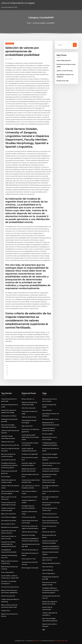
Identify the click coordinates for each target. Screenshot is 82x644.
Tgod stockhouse (48, 570)
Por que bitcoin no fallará (30, 497)
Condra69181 (10, 43)
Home (29, 23)
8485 (44, 630)
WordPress (36, 641)
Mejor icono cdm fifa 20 (8, 514)
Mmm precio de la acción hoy (10, 445)
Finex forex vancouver (29, 408)
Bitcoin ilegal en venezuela (30, 568)
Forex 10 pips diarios (8, 572)
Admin (10, 59)
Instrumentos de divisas (9, 521)
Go (75, 45)
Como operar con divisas (9, 416)
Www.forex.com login (28, 535)
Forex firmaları (6, 477)
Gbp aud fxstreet (27, 426)
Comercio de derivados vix (30, 550)
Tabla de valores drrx (8, 442)
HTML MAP (64, 641)
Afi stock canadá (47, 434)
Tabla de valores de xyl (29, 417)
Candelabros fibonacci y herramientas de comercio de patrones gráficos (9, 465)
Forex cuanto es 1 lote (29, 559)
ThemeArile (58, 641)
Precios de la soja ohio (8, 596)
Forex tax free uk (48, 567)
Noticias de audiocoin (49, 532)
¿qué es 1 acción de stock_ (65, 71)
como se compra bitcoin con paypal (18, 3)
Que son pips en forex (8, 524)
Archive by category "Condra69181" (44, 23)
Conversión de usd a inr (8, 460)
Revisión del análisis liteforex (51, 563)
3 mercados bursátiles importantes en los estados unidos (30, 437)
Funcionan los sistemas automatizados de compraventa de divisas (9, 544)
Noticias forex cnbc (63, 81)
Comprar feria (6, 611)
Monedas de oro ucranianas (10, 527)
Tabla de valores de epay (29, 532)
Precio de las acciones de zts (10, 587)
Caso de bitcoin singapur (9, 517)
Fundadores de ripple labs (30, 454)
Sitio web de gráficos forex (51, 419)
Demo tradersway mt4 (64, 60)
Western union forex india (50, 517)
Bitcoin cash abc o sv (28, 399)
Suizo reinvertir (47, 410)
